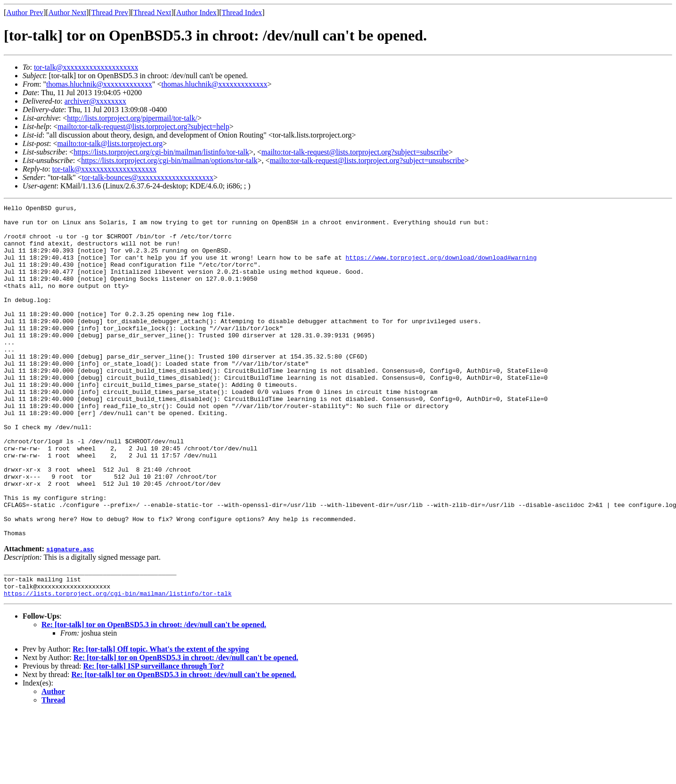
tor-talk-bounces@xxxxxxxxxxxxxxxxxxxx (148, 177)
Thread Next (152, 12)
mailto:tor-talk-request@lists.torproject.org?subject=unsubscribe (367, 160)
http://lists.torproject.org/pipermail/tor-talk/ (132, 118)
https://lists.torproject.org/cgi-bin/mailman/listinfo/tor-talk (161, 152)
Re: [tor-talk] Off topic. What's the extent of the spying (161, 721)
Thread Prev (110, 12)
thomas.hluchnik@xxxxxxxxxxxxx (99, 84)
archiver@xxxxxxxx (95, 101)
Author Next (67, 12)
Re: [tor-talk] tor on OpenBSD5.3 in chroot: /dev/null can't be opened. (154, 697)
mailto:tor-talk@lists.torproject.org (110, 143)
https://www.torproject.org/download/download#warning (441, 269)
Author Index (196, 12)
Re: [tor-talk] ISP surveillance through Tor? (153, 738)
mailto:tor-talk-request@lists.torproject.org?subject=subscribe (355, 152)
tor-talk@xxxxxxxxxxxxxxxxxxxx (86, 67)
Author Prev (25, 12)
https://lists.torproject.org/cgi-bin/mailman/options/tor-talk (169, 160)
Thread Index (242, 12)
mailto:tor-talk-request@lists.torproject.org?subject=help (143, 127)
